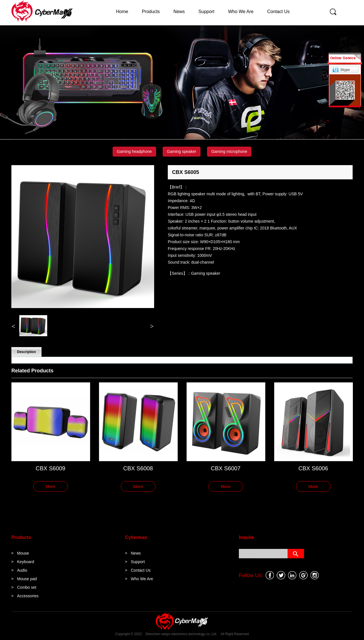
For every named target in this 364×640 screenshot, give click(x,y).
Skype (345, 70)
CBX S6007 (226, 468)
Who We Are (241, 12)
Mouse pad (27, 579)
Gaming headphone (134, 151)
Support (206, 12)
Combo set (27, 587)
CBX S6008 (138, 468)
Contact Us (278, 12)
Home (122, 12)
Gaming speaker (182, 151)
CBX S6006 (313, 468)
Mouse (23, 553)
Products (151, 12)
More (50, 486)
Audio (22, 570)
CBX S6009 (50, 468)
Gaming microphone (229, 151)
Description (26, 352)
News (179, 12)
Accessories (28, 596)
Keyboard (26, 562)
